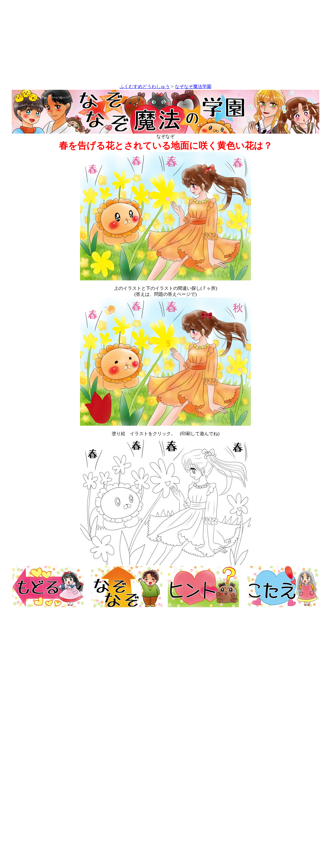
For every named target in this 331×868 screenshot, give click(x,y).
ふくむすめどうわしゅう (145, 86)
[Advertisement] (165, 43)
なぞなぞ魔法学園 (193, 86)
